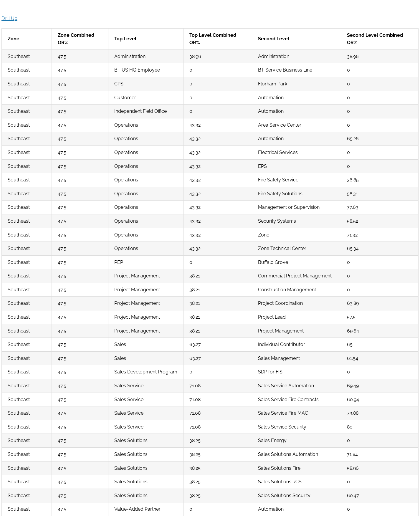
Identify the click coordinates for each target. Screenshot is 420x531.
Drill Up (9, 18)
